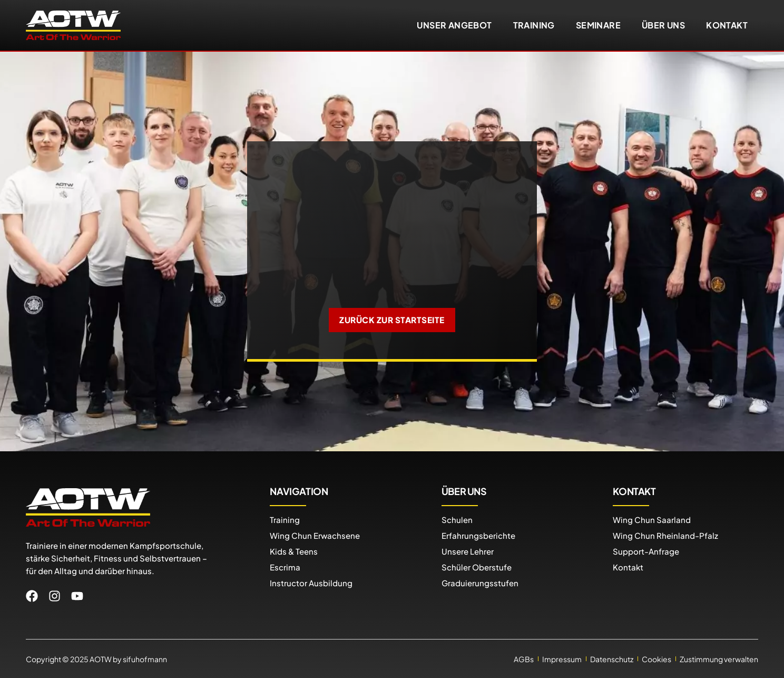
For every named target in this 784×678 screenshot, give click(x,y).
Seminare (598, 25)
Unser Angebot (454, 25)
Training (534, 25)
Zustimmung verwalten (719, 658)
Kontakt (727, 25)
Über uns (663, 25)
